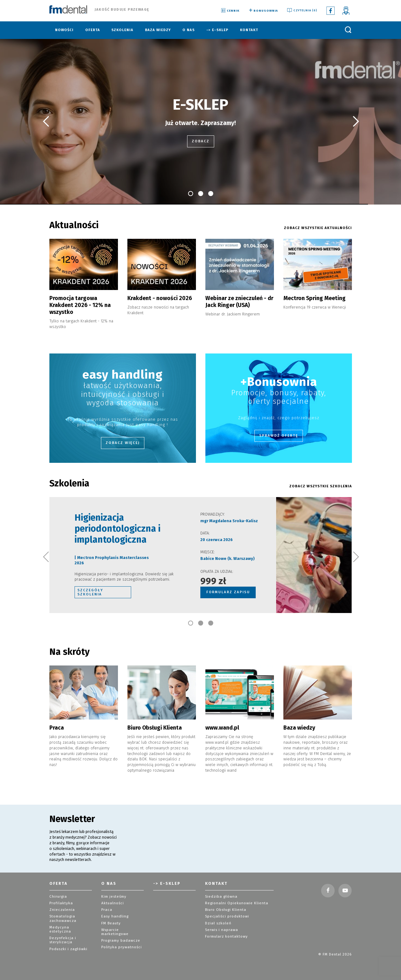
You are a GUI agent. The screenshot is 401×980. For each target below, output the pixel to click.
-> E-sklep (217, 30)
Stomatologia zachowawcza (62, 914)
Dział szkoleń (218, 919)
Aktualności (112, 899)
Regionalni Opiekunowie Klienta (235, 899)
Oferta (93, 30)
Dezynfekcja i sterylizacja (62, 931)
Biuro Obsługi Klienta (225, 906)
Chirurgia (58, 892)
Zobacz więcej (123, 442)
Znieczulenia (62, 906)
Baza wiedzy (158, 30)
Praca (106, 906)
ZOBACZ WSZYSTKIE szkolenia (321, 485)
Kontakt (249, 30)
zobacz (200, 141)
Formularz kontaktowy (226, 932)
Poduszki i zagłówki (68, 940)
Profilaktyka (61, 899)
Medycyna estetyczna (70, 923)
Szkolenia (122, 30)
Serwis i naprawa (221, 925)
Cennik (230, 11)
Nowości (64, 30)
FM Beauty (111, 919)
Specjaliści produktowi (227, 912)
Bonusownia (263, 11)
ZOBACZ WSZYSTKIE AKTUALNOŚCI (318, 228)
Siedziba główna (221, 892)
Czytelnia (302, 11)
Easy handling (114, 912)
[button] (46, 122)
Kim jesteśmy (114, 892)
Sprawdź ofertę (279, 434)
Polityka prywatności (121, 942)
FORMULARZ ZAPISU (228, 591)
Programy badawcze (120, 936)
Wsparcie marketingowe (115, 928)
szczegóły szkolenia (90, 591)
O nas (189, 30)
